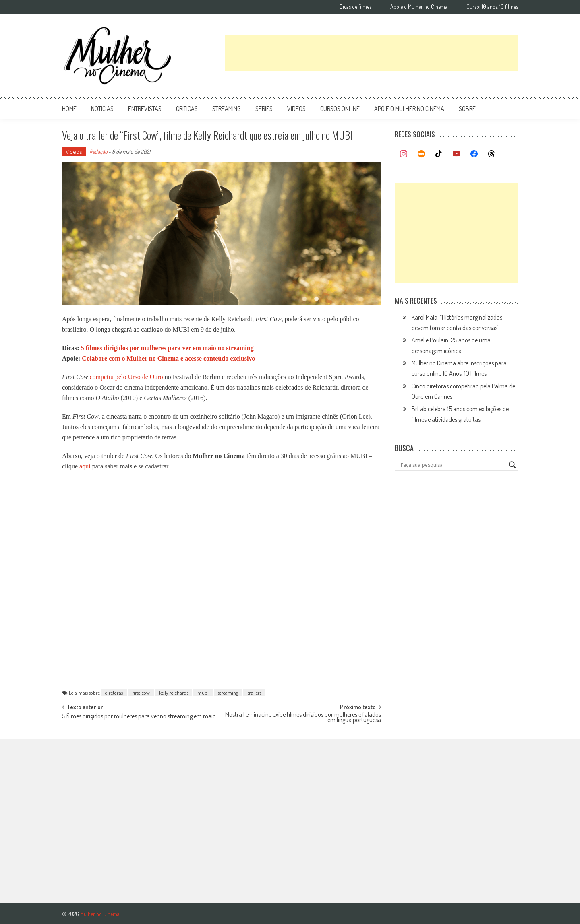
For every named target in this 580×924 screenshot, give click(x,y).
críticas (187, 109)
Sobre (467, 109)
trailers (254, 693)
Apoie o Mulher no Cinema (419, 7)
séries (264, 109)
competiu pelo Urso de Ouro (126, 377)
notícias (102, 109)
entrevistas (145, 109)
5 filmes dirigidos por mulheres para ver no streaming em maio (139, 717)
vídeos (296, 109)
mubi (203, 693)
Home (69, 109)
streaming (227, 109)
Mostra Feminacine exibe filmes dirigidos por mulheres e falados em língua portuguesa (303, 718)
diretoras (114, 693)
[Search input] (453, 465)
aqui (85, 466)
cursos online (340, 109)
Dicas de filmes (355, 7)
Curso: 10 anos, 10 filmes (492, 7)
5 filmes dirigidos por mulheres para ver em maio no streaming (167, 348)
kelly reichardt (174, 693)
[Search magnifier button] (512, 465)
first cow (141, 693)
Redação (98, 152)
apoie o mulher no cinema (409, 109)
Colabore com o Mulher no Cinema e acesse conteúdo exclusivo (168, 358)
